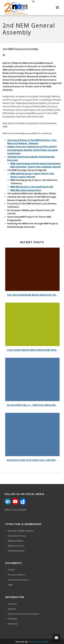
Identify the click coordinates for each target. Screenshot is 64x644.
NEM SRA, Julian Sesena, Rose (26, 190)
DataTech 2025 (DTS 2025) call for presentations (33, 460)
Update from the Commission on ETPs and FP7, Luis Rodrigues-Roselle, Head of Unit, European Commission (33, 150)
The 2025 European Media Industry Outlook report (33, 295)
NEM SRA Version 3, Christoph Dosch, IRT (32, 187)
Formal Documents (17, 580)
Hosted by (32, 642)
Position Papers (16, 575)
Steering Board (15, 551)
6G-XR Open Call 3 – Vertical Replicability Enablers (33, 405)
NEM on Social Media (16, 510)
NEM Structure (15, 546)
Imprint (11, 609)
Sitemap (12, 619)
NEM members (15, 541)
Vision (10, 570)
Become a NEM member (20, 531)
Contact (11, 604)
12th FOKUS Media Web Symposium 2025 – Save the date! (33, 350)
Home (11, 41)
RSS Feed (12, 624)
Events (20, 41)
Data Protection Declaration (23, 614)
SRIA (9, 585)
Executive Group (16, 536)
